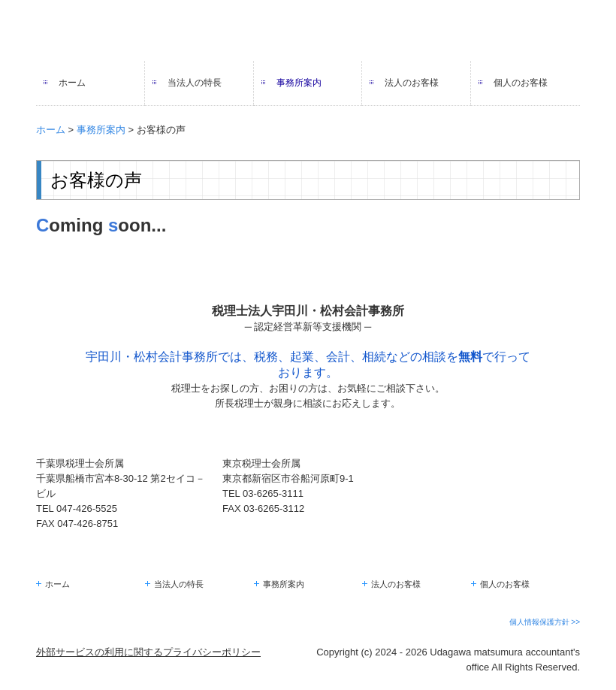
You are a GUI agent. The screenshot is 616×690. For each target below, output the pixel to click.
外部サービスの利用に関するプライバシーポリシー (148, 652)
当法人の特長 (195, 83)
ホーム (72, 83)
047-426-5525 (87, 508)
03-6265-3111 (273, 493)
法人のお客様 (412, 83)
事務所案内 (299, 83)
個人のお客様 (521, 83)
